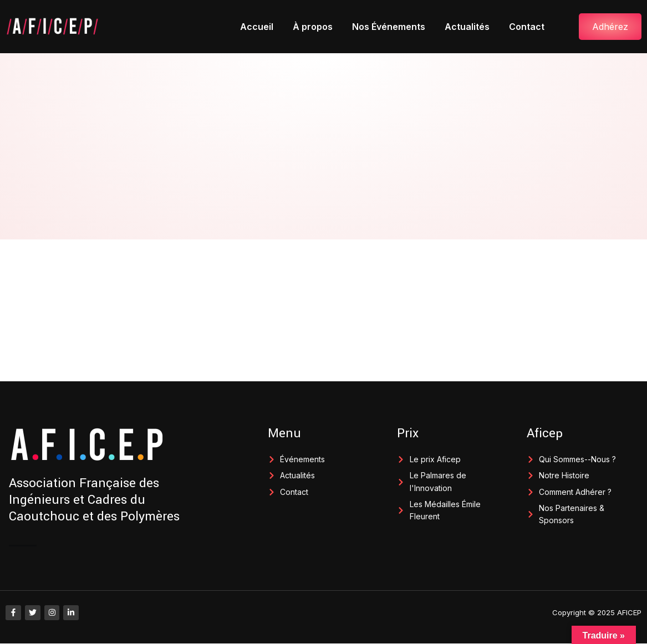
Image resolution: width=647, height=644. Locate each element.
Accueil (257, 27)
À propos (313, 27)
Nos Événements (389, 27)
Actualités (467, 27)
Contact (527, 27)
